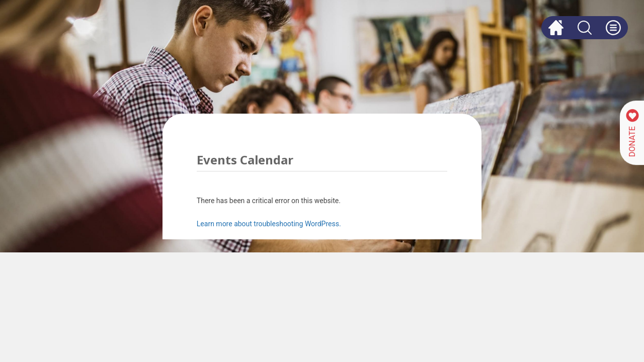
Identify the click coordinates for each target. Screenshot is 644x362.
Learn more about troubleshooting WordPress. (269, 224)
